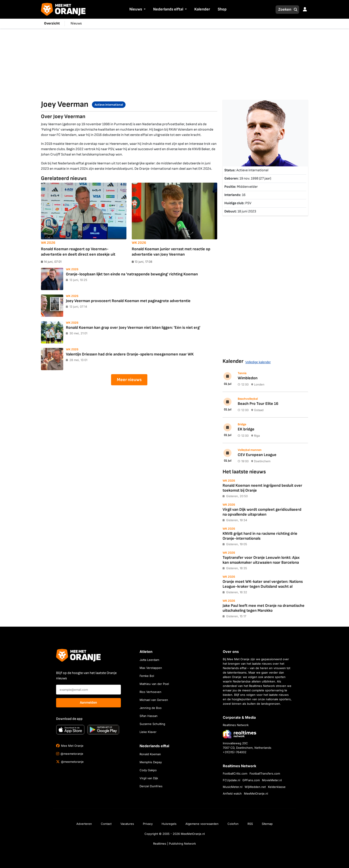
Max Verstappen (151, 668)
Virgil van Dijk (149, 778)
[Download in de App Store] (70, 730)
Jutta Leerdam (149, 660)
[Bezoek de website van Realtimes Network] (239, 734)
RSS (250, 824)
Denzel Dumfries (151, 786)
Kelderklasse (277, 787)
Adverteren (84, 824)
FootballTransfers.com (265, 773)
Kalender (202, 9)
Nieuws (136, 9)
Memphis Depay (151, 762)
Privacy (148, 824)
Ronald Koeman (150, 754)
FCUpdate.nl (231, 780)
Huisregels (169, 824)
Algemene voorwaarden (202, 824)
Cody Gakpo (148, 770)
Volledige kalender (258, 362)
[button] (144, 10)
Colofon (233, 824)
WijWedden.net (255, 787)
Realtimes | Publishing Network (174, 844)
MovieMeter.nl (272, 780)
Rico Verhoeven (150, 692)
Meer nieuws (129, 380)
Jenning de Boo (151, 708)
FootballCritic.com (235, 773)
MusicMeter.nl (233, 787)
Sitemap (267, 824)
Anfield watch (232, 793)
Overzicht (52, 23)
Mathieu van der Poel (154, 684)
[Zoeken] (284, 10)
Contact (106, 824)
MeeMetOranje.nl (256, 793)
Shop (222, 9)
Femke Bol (147, 676)
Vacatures (127, 824)
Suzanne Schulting (152, 724)
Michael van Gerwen (154, 700)
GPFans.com (251, 780)
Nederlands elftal (168, 9)
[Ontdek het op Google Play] (103, 730)
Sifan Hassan (149, 716)
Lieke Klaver (148, 732)
